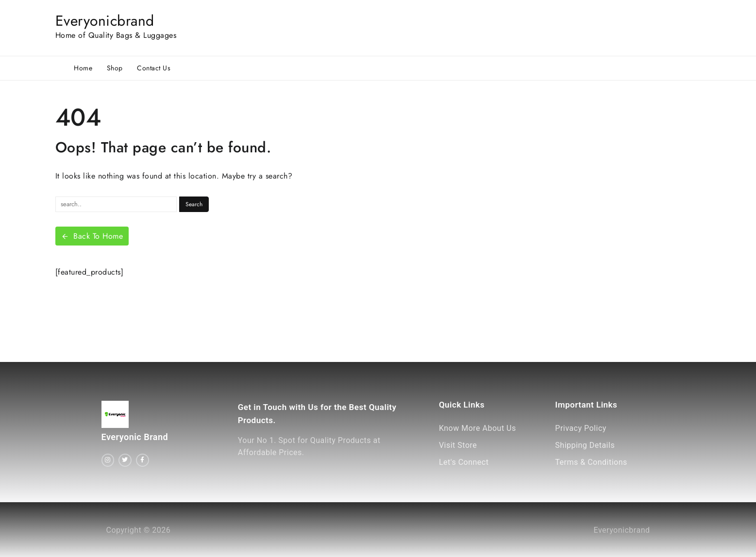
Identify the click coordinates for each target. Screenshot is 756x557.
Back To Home (92, 236)
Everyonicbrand (105, 21)
